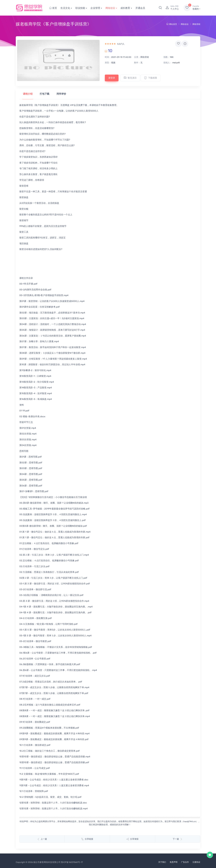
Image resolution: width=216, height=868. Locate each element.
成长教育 (125, 8)
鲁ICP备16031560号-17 (72, 862)
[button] (160, 8)
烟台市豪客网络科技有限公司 (47, 862)
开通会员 (140, 8)
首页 (53, 8)
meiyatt (176, 63)
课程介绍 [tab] (28, 94)
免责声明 (174, 862)
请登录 (112, 78)
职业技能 (80, 8)
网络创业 (110, 8)
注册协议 (196, 862)
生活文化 (65, 8)
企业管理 (95, 8)
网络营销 (196, 24)
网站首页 (172, 24)
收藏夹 (196, 8)
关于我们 (162, 862)
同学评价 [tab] (61, 94)
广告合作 (185, 862)
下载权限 (151, 78)
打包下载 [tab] (45, 94)
